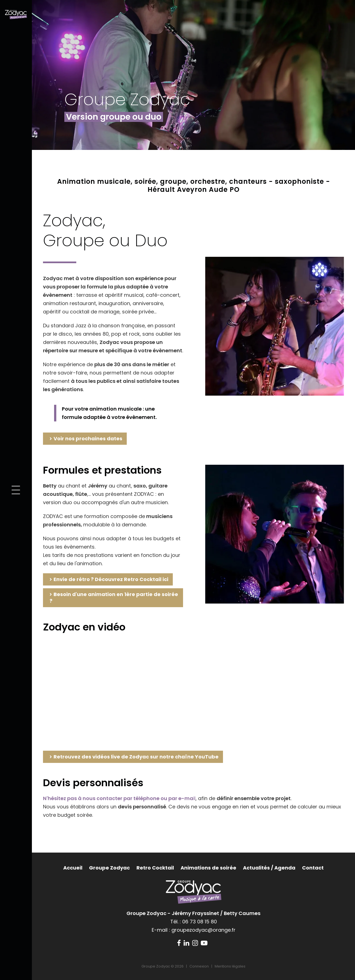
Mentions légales (230, 966)
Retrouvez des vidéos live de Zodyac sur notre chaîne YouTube (136, 757)
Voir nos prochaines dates (88, 439)
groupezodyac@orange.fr (203, 930)
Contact (313, 868)
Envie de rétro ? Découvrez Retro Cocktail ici (111, 579)
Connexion (199, 966)
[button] (16, 490)
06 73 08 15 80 (200, 922)
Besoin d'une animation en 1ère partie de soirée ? (114, 598)
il (119, 798)
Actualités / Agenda (269, 868)
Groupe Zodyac (109, 868)
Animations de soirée (208, 868)
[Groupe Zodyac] (16, 14)
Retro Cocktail (155, 868)
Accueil (73, 868)
